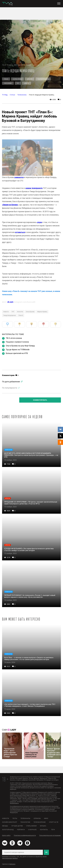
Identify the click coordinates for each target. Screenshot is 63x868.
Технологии (25, 822)
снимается (19, 177)
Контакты (44, 830)
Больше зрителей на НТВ (17, 353)
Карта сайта (6, 835)
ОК (46, 852)
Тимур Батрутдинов (43, 79)
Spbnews (12, 864)
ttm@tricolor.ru (14, 803)
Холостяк (30, 79)
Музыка (43, 826)
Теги (53, 830)
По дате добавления (11, 382)
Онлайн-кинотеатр (10, 822)
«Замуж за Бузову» (10, 205)
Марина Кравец (17, 79)
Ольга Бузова (8, 83)
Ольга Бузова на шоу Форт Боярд (20, 346)
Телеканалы (25, 818)
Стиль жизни (31, 826)
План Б (6, 79)
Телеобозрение (40, 822)
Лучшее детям (17, 826)
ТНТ (18, 83)
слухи (39, 222)
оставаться (20, 232)
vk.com (10, 302)
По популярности (10, 388)
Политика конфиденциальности (25, 835)
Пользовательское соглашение (50, 835)
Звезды (5, 826)
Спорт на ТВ (54, 822)
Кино (46, 818)
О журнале (32, 830)
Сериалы (37, 818)
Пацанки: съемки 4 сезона (17, 342)
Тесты (15, 818)
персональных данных (10, 858)
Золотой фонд (8, 830)
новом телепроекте (34, 188)
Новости (27, 83)
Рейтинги (21, 830)
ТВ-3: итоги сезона (14, 338)
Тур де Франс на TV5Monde (18, 350)
